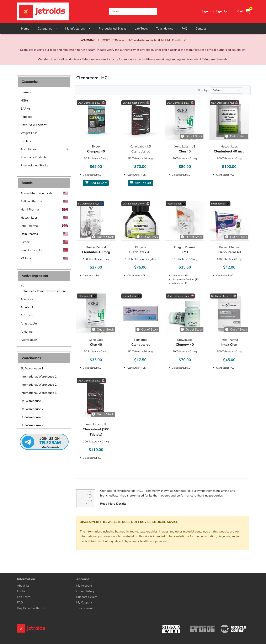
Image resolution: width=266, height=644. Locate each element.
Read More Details (113, 504)
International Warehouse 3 (39, 393)
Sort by (203, 90)
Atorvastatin (29, 340)
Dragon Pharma (185, 247)
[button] (67, 149)
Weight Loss (29, 133)
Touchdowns (165, 28)
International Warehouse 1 (39, 376)
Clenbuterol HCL (92, 175)
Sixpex (25, 242)
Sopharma (140, 340)
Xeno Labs (96, 340)
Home (25, 28)
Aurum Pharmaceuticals (37, 193)
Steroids (26, 92)
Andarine (27, 332)
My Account (84, 586)
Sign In (206, 11)
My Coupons (84, 602)
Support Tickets (87, 597)
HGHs (25, 100)
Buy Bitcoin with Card (32, 608)
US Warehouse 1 (32, 417)
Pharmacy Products (34, 157)
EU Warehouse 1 (32, 368)
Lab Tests (141, 28)
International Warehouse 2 (39, 385)
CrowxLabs (185, 340)
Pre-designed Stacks (113, 28)
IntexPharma (29, 226)
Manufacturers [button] (75, 28)
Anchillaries (28, 149)
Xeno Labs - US (31, 250)
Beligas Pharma (31, 201)
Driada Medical (96, 247)
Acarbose (27, 299)
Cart (244, 11)
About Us (23, 586)
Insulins (26, 141)
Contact (201, 28)
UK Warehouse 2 (32, 409)
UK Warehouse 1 (32, 401)
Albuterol (27, 307)
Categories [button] (45, 28)
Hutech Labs (29, 218)
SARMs (26, 109)
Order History (85, 591)
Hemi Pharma (30, 209)
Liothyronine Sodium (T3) (186, 279)
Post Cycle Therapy (34, 125)
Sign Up (221, 11)
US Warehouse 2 (32, 425)
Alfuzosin (27, 315)
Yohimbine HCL (180, 283)
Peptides (26, 117)
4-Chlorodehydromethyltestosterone (44, 289)
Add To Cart (96, 183)
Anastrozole (29, 323)
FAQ (184, 28)
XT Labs (26, 258)
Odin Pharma (29, 234)
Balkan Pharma (229, 247)
